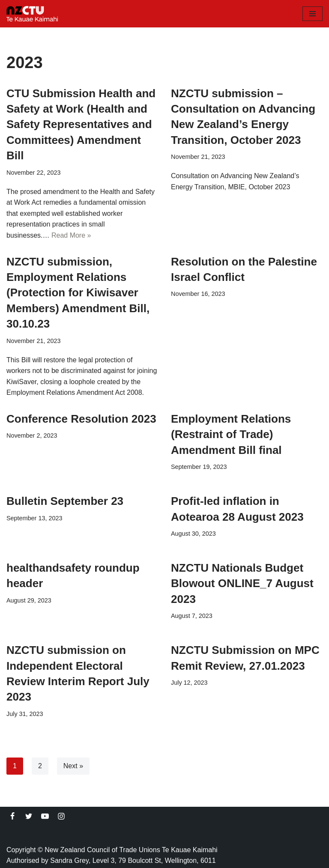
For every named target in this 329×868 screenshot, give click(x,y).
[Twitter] (29, 816)
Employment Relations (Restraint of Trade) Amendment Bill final (231, 434)
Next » (73, 766)
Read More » (71, 235)
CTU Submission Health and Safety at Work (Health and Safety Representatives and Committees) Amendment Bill (81, 125)
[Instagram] (61, 816)
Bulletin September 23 (65, 501)
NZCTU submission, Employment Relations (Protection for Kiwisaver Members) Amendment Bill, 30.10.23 (78, 293)
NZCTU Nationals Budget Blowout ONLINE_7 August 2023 (242, 583)
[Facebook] (12, 816)
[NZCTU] (32, 14)
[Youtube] (45, 816)
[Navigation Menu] (313, 14)
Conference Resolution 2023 (81, 419)
